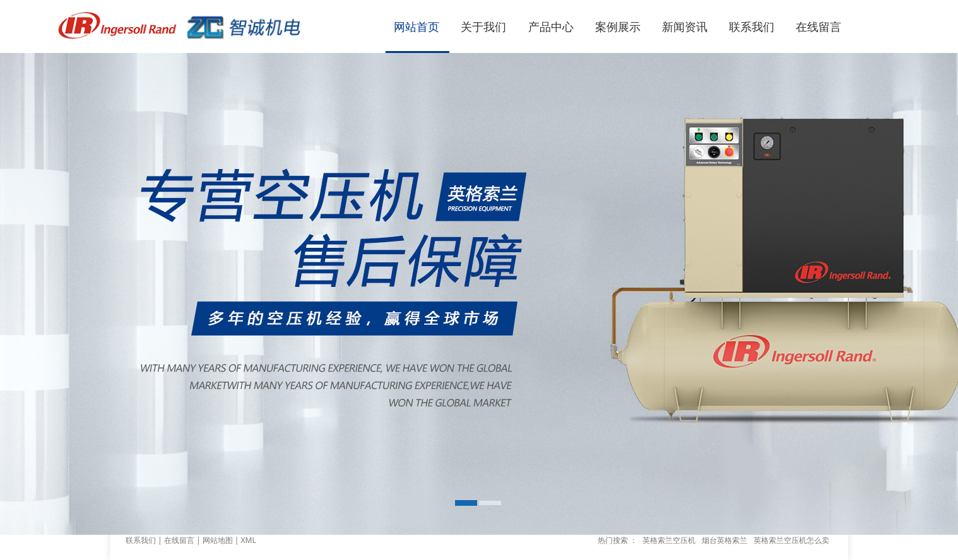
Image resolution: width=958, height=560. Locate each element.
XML (249, 540)
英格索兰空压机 (669, 540)
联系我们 (752, 26)
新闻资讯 (685, 26)
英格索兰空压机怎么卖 (791, 540)
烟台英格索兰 (724, 540)
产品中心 (551, 26)
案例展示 (618, 26)
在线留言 (819, 26)
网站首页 (417, 26)
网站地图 (218, 540)
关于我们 (483, 26)
